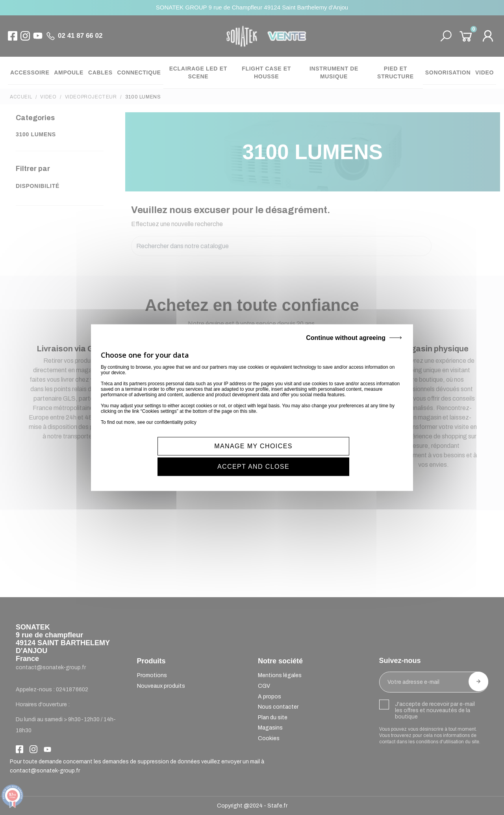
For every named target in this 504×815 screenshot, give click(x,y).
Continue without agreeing (346, 348)
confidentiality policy (175, 433)
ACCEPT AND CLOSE (329, 456)
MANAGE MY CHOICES (178, 456)
